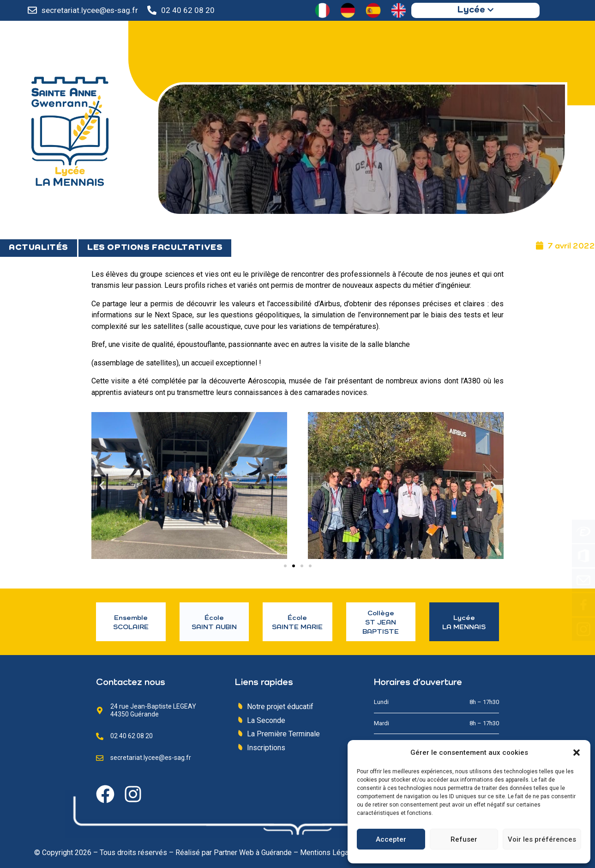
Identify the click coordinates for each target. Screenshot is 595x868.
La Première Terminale (283, 734)
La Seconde (266, 720)
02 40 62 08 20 (188, 10)
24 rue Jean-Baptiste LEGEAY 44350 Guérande (153, 710)
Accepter (391, 839)
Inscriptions (266, 748)
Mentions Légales (329, 853)
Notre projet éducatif (280, 707)
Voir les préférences (542, 839)
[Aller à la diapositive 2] (294, 566)
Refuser (464, 839)
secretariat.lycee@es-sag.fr (90, 10)
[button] (577, 753)
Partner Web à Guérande (253, 853)
